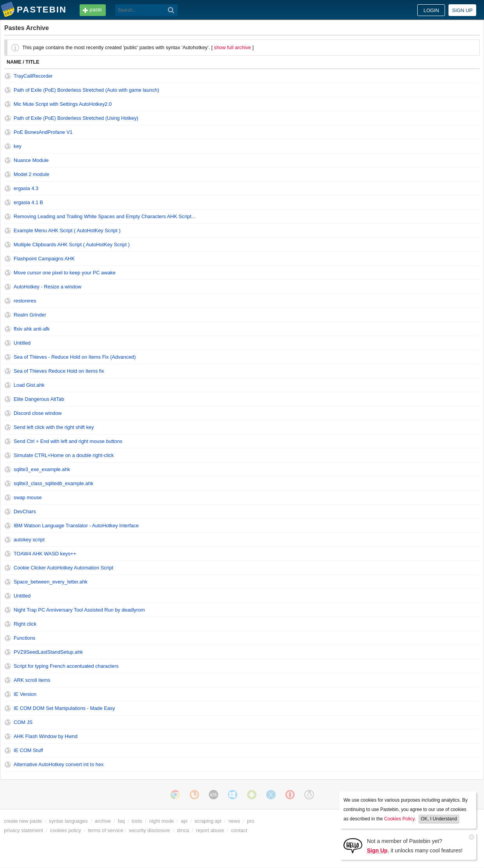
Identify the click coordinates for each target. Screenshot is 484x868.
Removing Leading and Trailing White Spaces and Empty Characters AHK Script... (105, 216)
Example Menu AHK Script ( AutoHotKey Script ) (67, 230)
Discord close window (38, 413)
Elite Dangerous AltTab (39, 399)
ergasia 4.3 (26, 188)
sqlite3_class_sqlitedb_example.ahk (53, 483)
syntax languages (68, 821)
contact (239, 830)
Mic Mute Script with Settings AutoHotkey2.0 (63, 104)
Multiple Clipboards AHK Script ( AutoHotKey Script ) (72, 245)
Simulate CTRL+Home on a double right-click (64, 455)
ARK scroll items (32, 680)
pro (251, 821)
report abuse (210, 830)
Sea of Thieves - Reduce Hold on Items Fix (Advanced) (75, 357)
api (184, 821)
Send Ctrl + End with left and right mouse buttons (68, 441)
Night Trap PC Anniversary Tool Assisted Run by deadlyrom (79, 610)
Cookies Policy (399, 819)
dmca (183, 830)
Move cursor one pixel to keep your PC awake (65, 273)
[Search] (171, 10)
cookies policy (66, 830)
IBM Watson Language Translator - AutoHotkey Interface (76, 526)
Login (431, 10)
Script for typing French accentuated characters (66, 666)
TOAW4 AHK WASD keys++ (45, 554)
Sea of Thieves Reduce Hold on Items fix (59, 371)
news (234, 821)
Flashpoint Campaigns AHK (44, 259)
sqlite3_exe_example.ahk (42, 469)
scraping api (208, 821)
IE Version (25, 694)
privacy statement (23, 830)
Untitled (22, 343)
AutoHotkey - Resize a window (48, 287)
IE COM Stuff (28, 750)
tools (137, 821)
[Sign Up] (353, 845)
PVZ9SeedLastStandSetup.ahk (48, 652)
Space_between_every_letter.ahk (51, 582)
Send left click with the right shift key (54, 427)
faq (121, 821)
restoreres (25, 301)
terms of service (106, 830)
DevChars (25, 511)
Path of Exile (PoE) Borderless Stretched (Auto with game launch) (86, 90)
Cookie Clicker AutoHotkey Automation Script (63, 568)
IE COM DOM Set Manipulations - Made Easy (64, 708)
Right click (25, 624)
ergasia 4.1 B (28, 202)
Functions (24, 638)
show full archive (232, 47)
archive (103, 821)
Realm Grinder (30, 315)
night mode (161, 821)
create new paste (23, 821)
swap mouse (28, 497)
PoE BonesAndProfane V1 (43, 132)
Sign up (462, 10)
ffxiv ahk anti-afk (32, 329)
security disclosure (149, 830)
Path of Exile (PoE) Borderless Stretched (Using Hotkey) (76, 118)
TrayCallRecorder (33, 76)
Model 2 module (31, 174)
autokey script (29, 540)
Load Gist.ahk (29, 385)
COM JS (23, 722)
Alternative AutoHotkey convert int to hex (59, 764)
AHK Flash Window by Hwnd (46, 736)
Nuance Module (31, 160)
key (18, 146)
